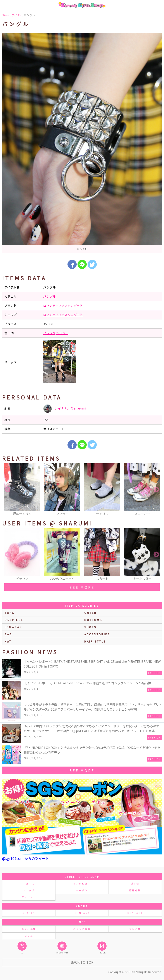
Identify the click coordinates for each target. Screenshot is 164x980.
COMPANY (82, 913)
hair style (95, 641)
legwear (13, 627)
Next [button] (156, 490)
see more (82, 587)
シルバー (62, 333)
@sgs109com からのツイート (26, 858)
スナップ (29, 890)
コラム (29, 936)
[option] (82, 143)
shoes (90, 627)
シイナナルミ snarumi (65, 409)
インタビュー (82, 884)
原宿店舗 (135, 890)
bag (8, 634)
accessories (97, 634)
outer (91, 613)
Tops (9, 613)
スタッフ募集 (82, 929)
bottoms (93, 620)
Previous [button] (8, 490)
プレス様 (135, 929)
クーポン (82, 890)
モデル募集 (29, 929)
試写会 (135, 884)
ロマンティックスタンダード (63, 305)
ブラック (49, 333)
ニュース (29, 884)
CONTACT (135, 913)
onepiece (14, 620)
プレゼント (29, 897)
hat (8, 641)
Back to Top (82, 962)
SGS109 (29, 913)
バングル (49, 296)
